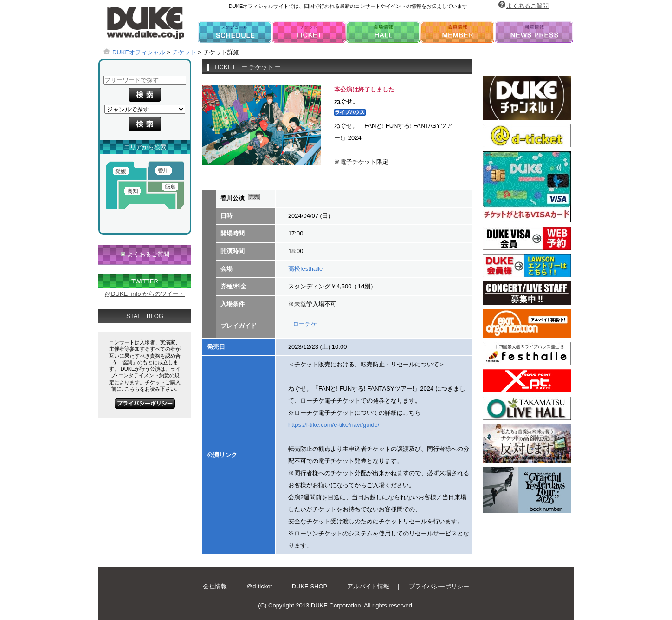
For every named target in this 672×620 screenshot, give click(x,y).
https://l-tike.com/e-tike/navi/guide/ (334, 425)
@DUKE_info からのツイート (145, 294)
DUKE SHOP (310, 586)
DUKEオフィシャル (139, 52)
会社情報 (215, 586)
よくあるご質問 (527, 6)
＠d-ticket (259, 586)
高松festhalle (305, 269)
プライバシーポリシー (439, 586)
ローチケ (305, 324)
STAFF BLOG (145, 316)
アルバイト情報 (368, 586)
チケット (184, 52)
